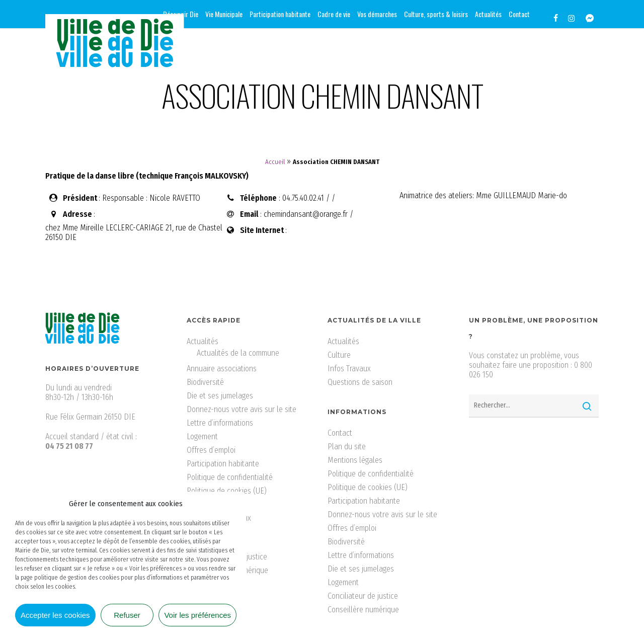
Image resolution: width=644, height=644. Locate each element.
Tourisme (201, 532)
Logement (202, 436)
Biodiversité (205, 382)
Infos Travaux (349, 369)
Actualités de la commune (238, 353)
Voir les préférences (197, 615)
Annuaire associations (222, 369)
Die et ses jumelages (220, 396)
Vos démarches (211, 545)
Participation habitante (223, 464)
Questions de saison (360, 382)
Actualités (203, 341)
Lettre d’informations (220, 423)
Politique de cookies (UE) (227, 491)
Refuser (127, 615)
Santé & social (210, 504)
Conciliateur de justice (232, 557)
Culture (339, 355)
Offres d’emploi (211, 450)
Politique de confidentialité (230, 477)
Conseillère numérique (232, 570)
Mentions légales (355, 460)
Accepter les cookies (55, 615)
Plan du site (347, 447)
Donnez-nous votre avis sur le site (242, 409)
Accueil (275, 162)
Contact (340, 433)
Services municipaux (219, 518)
